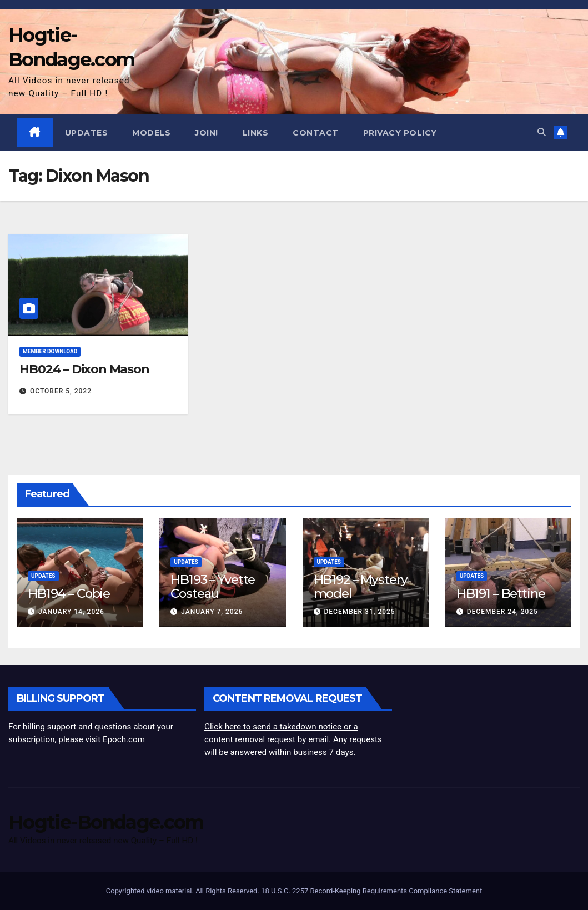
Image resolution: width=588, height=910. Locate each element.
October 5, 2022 (61, 391)
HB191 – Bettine (501, 593)
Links (256, 133)
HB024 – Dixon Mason (84, 369)
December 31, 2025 (359, 612)
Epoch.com (124, 739)
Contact (316, 133)
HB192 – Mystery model (361, 586)
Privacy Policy (400, 133)
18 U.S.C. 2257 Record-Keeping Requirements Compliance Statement (371, 891)
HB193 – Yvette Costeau (213, 586)
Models (151, 133)
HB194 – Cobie (69, 593)
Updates (87, 133)
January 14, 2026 (71, 612)
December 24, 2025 (502, 612)
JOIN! (207, 133)
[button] (542, 132)
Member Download (50, 351)
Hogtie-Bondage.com (106, 822)
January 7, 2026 (212, 612)
